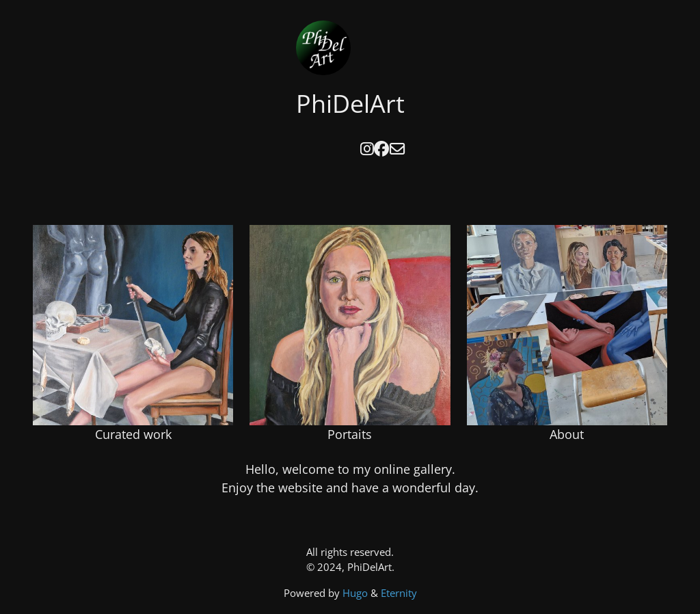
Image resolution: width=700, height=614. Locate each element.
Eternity (399, 593)
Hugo (356, 593)
